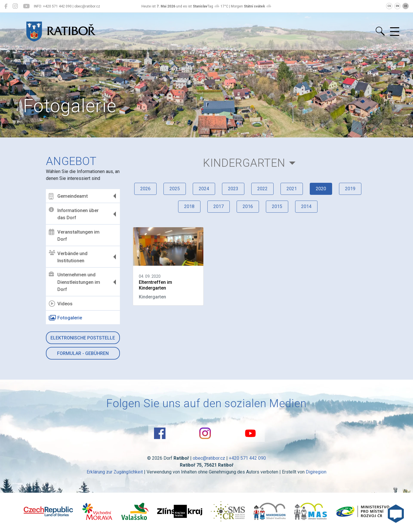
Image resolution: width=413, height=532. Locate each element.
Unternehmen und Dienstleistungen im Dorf (74, 282)
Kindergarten (244, 163)
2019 (350, 189)
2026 (145, 189)
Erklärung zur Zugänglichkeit (115, 472)
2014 (306, 206)
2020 (321, 189)
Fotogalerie (65, 318)
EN (398, 6)
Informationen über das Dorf (74, 214)
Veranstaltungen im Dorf (74, 235)
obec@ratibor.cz (209, 458)
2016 (248, 206)
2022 (262, 189)
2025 (175, 189)
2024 (204, 189)
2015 (277, 206)
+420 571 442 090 (247, 458)
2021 (292, 189)
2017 (219, 206)
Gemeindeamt (68, 196)
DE (406, 6)
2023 (233, 189)
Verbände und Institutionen (68, 257)
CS (389, 6)
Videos (61, 304)
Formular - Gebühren (83, 353)
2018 (189, 206)
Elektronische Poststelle (83, 338)
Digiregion (316, 472)
